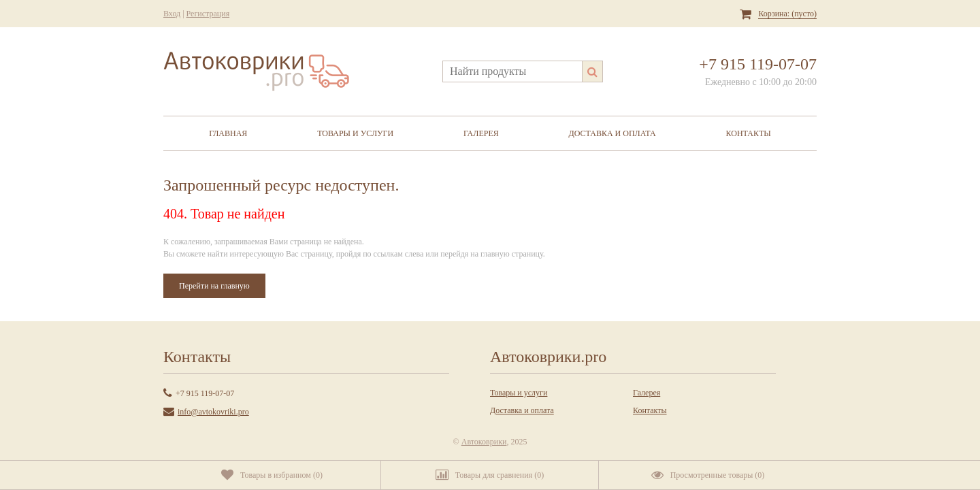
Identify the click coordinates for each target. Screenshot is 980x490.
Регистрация (208, 14)
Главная (228, 133)
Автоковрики (484, 442)
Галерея (481, 133)
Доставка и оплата (612, 133)
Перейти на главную (214, 286)
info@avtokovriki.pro (213, 412)
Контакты (749, 133)
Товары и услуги (355, 133)
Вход (172, 14)
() (272, 475)
